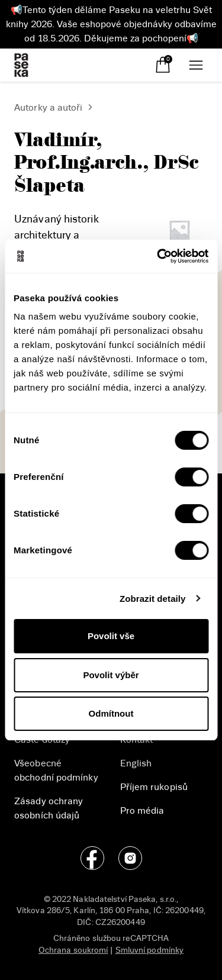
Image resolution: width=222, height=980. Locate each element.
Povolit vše (111, 636)
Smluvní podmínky (150, 950)
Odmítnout (111, 713)
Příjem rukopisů (154, 787)
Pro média (142, 811)
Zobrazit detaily (153, 599)
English (136, 763)
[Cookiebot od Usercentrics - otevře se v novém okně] (158, 256)
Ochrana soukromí (73, 950)
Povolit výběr (111, 675)
